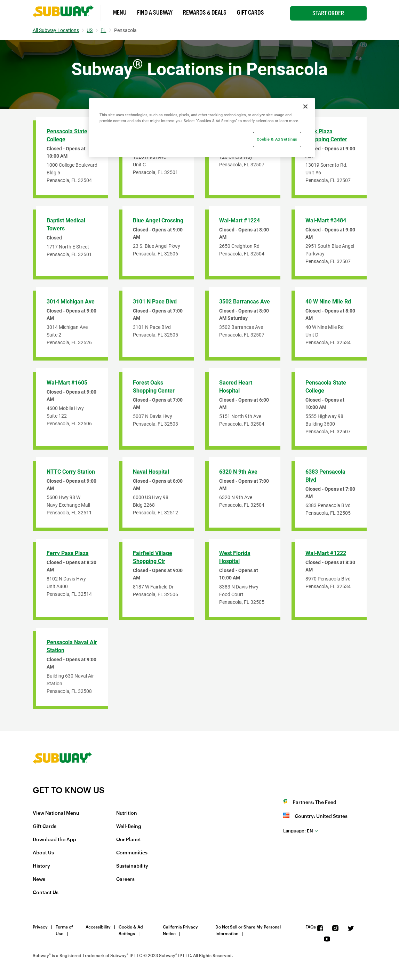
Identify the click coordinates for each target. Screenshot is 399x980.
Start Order (328, 13)
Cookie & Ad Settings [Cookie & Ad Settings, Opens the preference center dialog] (277, 139)
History (41, 866)
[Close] (305, 106)
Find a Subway (155, 13)
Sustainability (132, 866)
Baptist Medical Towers (66, 224)
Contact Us (46, 893)
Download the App (54, 840)
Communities (132, 853)
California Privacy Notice (180, 930)
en (298, 831)
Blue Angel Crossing (158, 220)
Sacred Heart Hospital (236, 387)
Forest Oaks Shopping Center (154, 387)
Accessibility (98, 927)
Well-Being (129, 827)
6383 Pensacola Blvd (325, 476)
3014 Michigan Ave (71, 302)
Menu (120, 13)
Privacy (40, 927)
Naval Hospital (151, 472)
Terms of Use (64, 930)
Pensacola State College (67, 135)
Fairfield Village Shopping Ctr (153, 557)
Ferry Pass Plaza (68, 553)
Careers (125, 879)
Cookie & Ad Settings (131, 930)
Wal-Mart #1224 (240, 220)
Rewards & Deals (205, 13)
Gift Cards (250, 13)
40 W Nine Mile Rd (328, 302)
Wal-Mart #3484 (326, 220)
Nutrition (127, 813)
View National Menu (56, 813)
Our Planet (129, 840)
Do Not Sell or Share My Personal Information (248, 930)
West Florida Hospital (235, 557)
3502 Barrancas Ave (245, 302)
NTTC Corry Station (71, 472)
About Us (43, 853)
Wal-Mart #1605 (67, 383)
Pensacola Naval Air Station (72, 646)
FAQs (311, 927)
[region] (202, 128)
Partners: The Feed (314, 803)
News (39, 879)
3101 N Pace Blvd (155, 302)
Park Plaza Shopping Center (326, 135)
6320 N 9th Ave (238, 472)
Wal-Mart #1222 (326, 553)
